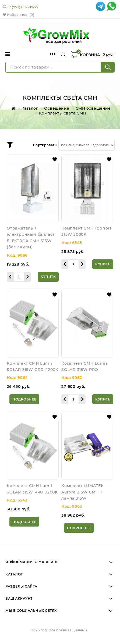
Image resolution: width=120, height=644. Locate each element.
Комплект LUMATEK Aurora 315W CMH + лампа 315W (83, 492)
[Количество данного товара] (19, 277)
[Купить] (48, 277)
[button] (55, 159)
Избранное (18, 15)
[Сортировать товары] (87, 145)
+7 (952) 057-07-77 (23, 7)
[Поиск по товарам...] (53, 67)
